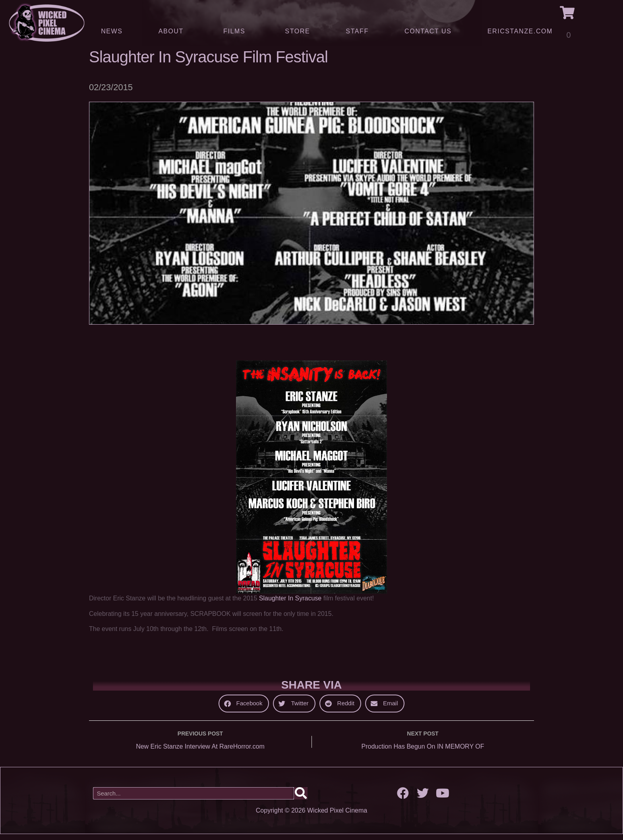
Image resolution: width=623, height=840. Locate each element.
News (112, 31)
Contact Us (428, 31)
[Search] (301, 799)
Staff (357, 31)
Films (236, 31)
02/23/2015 (111, 93)
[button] (244, 709)
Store (297, 31)
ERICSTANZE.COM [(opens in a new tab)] (520, 31)
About (173, 31)
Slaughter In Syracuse (290, 604)
